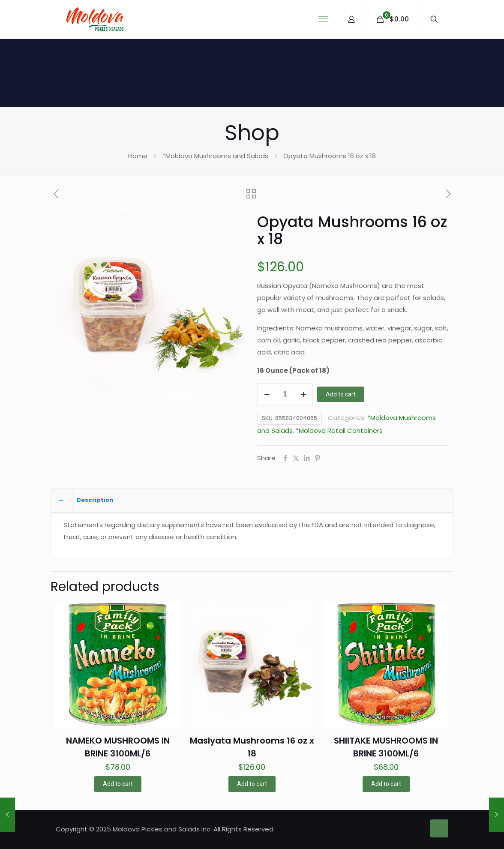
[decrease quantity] (267, 394)
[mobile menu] (323, 19)
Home (138, 156)
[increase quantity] (303, 394)
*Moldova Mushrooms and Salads (215, 156)
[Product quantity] (285, 394)
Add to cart (341, 394)
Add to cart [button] (118, 784)
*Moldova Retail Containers (339, 430)
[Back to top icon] (439, 828)
